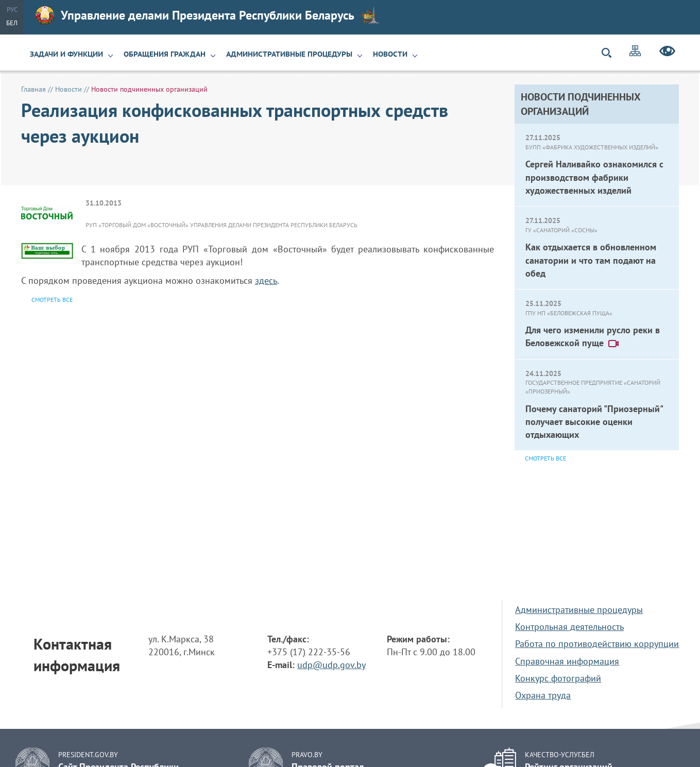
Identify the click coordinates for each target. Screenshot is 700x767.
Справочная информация (567, 661)
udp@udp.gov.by (331, 665)
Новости (390, 54)
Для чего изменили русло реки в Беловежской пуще (593, 336)
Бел (12, 23)
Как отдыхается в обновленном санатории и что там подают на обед (591, 260)
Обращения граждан (165, 54)
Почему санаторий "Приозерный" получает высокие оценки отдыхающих (594, 422)
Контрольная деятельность (569, 627)
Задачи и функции (66, 54)
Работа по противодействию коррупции (597, 644)
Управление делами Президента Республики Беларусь (208, 15)
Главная (33, 89)
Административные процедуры (289, 54)
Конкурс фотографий (558, 678)
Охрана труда (543, 695)
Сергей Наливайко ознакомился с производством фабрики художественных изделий (594, 177)
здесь (266, 280)
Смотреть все (545, 458)
